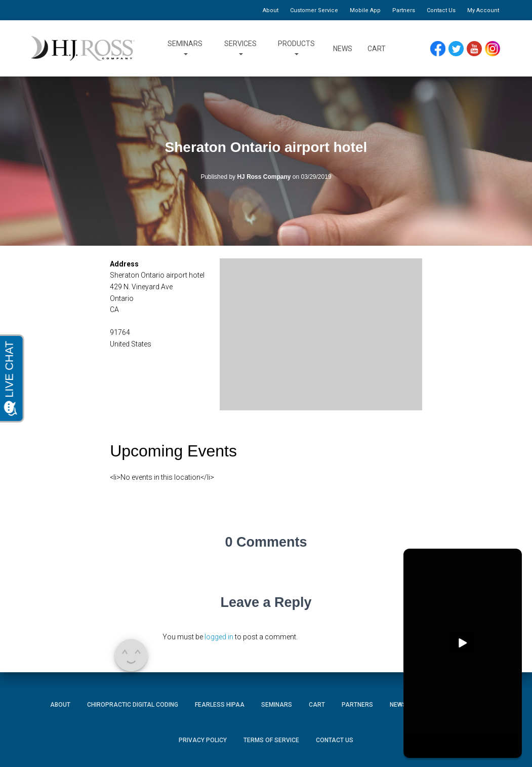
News (343, 49)
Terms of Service (271, 740)
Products (296, 49)
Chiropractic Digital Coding (133, 705)
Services (240, 49)
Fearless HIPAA (220, 705)
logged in (219, 637)
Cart (377, 49)
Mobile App (365, 10)
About (271, 10)
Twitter (460, 49)
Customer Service (314, 10)
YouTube (479, 49)
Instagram (496, 49)
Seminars (185, 49)
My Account (483, 10)
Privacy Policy (203, 740)
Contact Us (441, 10)
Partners (404, 10)
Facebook (440, 49)
